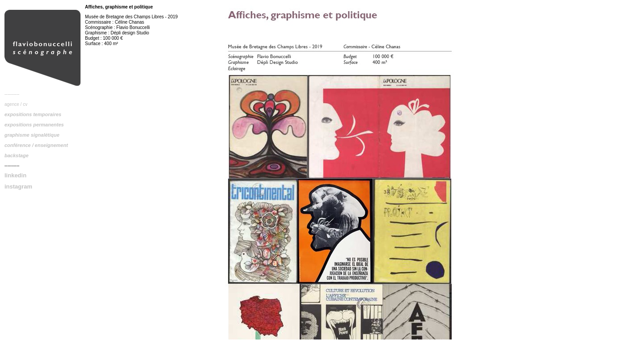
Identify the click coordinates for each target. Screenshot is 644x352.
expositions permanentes (34, 125)
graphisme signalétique (32, 135)
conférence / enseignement (36, 145)
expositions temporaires (33, 114)
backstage (17, 155)
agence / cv (16, 104)
